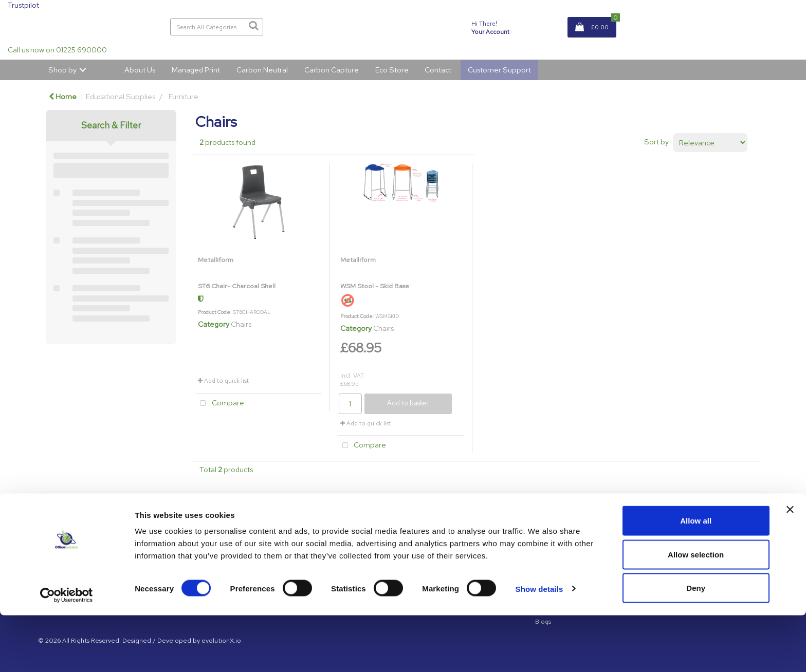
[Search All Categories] (217, 27)
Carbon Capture (332, 70)
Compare (220, 404)
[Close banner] (790, 566)
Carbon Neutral (262, 70)
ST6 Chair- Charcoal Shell (237, 286)
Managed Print (196, 70)
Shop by (62, 70)
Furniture (184, 96)
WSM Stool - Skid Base (375, 286)
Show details (539, 646)
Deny (696, 645)
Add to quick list (223, 381)
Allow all (696, 577)
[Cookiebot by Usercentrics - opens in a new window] (67, 652)
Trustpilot (23, 5)
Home (63, 96)
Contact (438, 70)
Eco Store (392, 70)
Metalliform (216, 260)
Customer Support (499, 70)
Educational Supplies (121, 96)
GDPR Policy (553, 541)
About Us (140, 70)
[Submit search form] (253, 26)
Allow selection (696, 611)
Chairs (241, 324)
